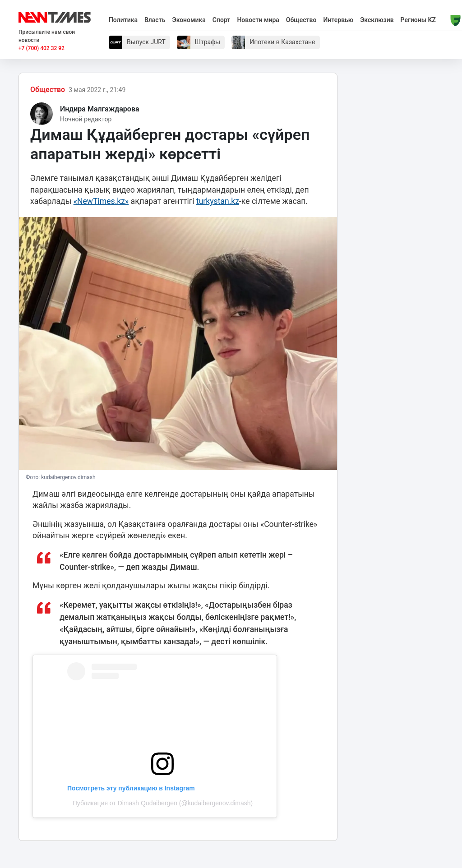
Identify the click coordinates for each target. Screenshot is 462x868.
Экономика (189, 20)
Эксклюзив (377, 20)
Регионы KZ (418, 20)
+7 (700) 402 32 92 (42, 48)
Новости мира (258, 20)
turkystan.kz (218, 201)
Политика (123, 20)
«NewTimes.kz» (101, 201)
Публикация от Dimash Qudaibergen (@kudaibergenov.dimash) (163, 803)
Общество (301, 20)
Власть (155, 20)
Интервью (338, 20)
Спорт (222, 20)
